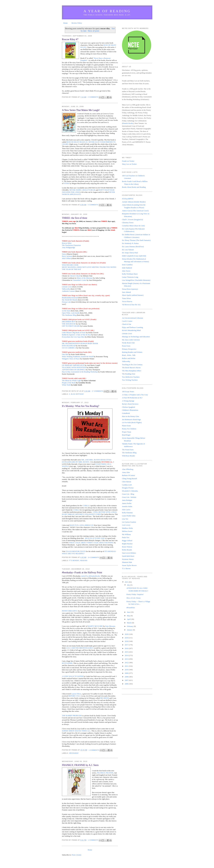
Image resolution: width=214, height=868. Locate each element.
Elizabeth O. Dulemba (130, 491)
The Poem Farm (128, 450)
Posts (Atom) (76, 855)
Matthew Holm (127, 528)
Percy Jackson (67, 256)
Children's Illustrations (130, 410)
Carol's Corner (127, 321)
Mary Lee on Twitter (129, 164)
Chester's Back (75, 276)
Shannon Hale (127, 562)
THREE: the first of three (75, 218)
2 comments (93, 97)
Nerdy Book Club (128, 343)
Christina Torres (128, 223)
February (130, 626)
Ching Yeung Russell (129, 479)
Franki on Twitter (128, 161)
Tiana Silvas (126, 298)
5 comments (93, 205)
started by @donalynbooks (91, 576)
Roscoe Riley (67, 243)
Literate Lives (67, 287)
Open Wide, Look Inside (71, 313)
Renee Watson (127, 547)
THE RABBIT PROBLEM (72, 716)
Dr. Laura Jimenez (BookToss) (133, 247)
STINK (66, 183)
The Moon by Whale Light (71, 380)
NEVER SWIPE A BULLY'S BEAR (82, 190)
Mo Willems (126, 534)
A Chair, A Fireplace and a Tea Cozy (135, 395)
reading (84, 561)
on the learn (66, 311)
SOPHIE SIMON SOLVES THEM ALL (76, 731)
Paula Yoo (126, 537)
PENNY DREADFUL (70, 611)
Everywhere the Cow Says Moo (73, 337)
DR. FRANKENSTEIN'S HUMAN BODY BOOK (80, 343)
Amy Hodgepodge (69, 247)
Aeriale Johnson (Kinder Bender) (134, 202)
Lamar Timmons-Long (130, 277)
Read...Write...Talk (129, 355)
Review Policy (77, 23)
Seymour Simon (128, 559)
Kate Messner (110, 626)
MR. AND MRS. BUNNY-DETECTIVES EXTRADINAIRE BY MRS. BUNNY (87, 461)
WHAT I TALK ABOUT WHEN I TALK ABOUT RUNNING (91, 543)
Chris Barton (127, 482)
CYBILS (86, 505)
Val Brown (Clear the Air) (131, 305)
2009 (127, 673)
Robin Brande (127, 550)
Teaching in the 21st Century (132, 365)
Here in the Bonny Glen (130, 416)
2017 (127, 645)
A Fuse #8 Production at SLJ (132, 398)
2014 (127, 655)
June (129, 612)
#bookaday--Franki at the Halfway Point (82, 572)
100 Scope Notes (128, 392)
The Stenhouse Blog (69, 315)
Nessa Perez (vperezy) (130, 289)
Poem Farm (126, 346)
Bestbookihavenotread (70, 298)
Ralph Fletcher (127, 544)
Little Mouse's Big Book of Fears (74, 333)
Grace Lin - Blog (128, 494)
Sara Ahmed (126, 292)
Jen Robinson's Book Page (131, 419)
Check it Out (127, 324)
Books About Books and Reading (134, 187)
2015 (127, 652)
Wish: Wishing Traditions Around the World (78, 357)
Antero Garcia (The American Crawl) (135, 211)
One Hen (65, 354)
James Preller (127, 503)
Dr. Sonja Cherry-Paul (130, 253)
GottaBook (126, 413)
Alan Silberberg (128, 469)
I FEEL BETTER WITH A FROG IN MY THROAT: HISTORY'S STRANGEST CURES (89, 513)
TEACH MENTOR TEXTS (76, 551)
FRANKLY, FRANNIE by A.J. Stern (80, 765)
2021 (127, 582)
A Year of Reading (107, 11)
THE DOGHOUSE (69, 324)
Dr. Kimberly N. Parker (130, 243)
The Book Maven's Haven (131, 368)
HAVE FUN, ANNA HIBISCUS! (82, 525)
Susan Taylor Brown (129, 565)
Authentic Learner (68, 291)
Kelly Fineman (127, 513)
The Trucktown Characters (71, 245)
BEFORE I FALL (75, 696)
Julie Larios (126, 510)
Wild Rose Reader (128, 456)
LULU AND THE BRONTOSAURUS (80, 648)
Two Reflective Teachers (131, 377)
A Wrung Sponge (128, 401)
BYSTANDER (67, 663)
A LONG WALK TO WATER (73, 676)
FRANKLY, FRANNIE (105, 773)
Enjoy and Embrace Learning (132, 327)
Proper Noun (127, 432)
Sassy (64, 254)
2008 (127, 677)
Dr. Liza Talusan (128, 250)
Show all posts (93, 31)
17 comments (97, 391)
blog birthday (77, 394)
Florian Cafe (66, 302)
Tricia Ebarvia (127, 301)
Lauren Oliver (76, 694)
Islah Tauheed (127, 268)
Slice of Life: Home (133, 598)
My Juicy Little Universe (131, 340)
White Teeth (66, 385)
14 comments (93, 558)
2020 (127, 634)
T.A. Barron (126, 568)
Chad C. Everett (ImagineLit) (132, 220)
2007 (127, 680)
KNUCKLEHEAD (69, 346)
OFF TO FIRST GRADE (71, 326)
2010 (127, 670)
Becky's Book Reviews (130, 404)
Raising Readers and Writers (132, 352)
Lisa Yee (125, 519)
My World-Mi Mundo (70, 300)
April (129, 619)
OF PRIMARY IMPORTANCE (73, 365)
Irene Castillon (127, 265)
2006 (127, 684)
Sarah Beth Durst (128, 556)
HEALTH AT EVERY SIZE (95, 538)
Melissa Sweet (127, 531)
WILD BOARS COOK (70, 265)
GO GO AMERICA (69, 348)
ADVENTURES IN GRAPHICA (74, 370)
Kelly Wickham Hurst (130, 274)
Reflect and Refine (129, 358)
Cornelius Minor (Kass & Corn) (133, 226)
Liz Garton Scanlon (129, 522)
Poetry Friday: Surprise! (135, 594)
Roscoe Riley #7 (70, 39)
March (129, 623)
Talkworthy (66, 289)
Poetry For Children (129, 429)
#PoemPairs (131, 608)
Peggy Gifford (127, 541)
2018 (127, 641)
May (129, 616)
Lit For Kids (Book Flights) (132, 422)
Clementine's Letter (79, 280)
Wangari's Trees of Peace (71, 359)
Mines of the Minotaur (85, 278)
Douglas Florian (128, 488)
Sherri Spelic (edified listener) (133, 295)
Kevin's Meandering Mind (131, 330)
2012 (127, 663)
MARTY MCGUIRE (95, 626)
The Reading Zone (129, 374)
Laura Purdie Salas (129, 516)
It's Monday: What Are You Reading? (81, 406)
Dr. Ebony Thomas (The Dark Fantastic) (136, 240)
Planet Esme (126, 426)
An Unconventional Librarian (133, 318)
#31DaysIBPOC (128, 199)
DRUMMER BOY (69, 322)
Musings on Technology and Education (136, 337)
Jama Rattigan (127, 500)
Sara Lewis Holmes (129, 553)
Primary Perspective (129, 349)
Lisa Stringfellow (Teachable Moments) (136, 280)
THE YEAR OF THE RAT (71, 269)
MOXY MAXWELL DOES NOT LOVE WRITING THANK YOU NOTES (89, 267)
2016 (127, 648)
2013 (127, 659)
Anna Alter (126, 472)
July (129, 585)
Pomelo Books (128, 123)
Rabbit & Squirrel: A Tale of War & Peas (76, 335)
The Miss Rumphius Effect (132, 371)
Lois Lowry (126, 525)
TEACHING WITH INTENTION (74, 367)
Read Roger (126, 435)
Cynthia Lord (127, 485)
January (130, 630)
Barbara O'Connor (128, 475)
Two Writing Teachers (130, 380)
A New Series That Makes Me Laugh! (81, 110)
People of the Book (69, 383)
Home (66, 23)
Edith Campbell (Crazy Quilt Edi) (134, 256)
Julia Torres (126, 271)
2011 (127, 666)
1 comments (94, 750)
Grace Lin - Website (129, 497)
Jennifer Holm (127, 506)
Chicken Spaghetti (129, 407)
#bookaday (74, 753)
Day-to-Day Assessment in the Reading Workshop (80, 372)
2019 (127, 638)
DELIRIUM (105, 698)
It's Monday (74, 561)
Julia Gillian (66, 258)
